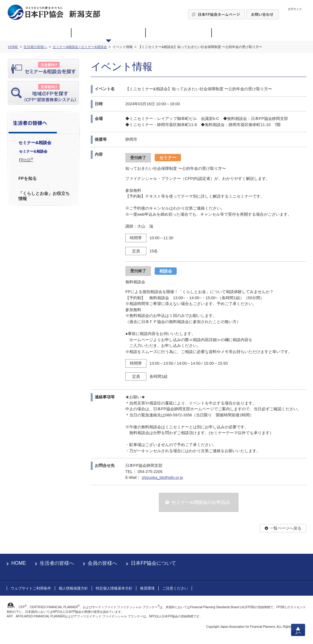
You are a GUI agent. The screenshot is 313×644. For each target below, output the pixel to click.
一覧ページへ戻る (285, 528)
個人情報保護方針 (73, 588)
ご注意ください (175, 588)
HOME (19, 563)
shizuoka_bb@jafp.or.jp (162, 477)
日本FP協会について (153, 563)
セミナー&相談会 (33, 151)
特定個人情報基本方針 (114, 588)
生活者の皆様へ (57, 563)
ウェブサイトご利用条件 (31, 588)
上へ (298, 630)
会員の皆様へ (102, 563)
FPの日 (26, 160)
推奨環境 (147, 588)
